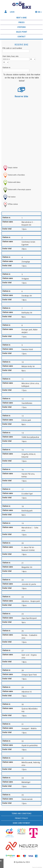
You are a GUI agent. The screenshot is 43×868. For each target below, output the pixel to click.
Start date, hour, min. (11, 56)
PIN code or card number (12, 48)
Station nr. (7, 68)
